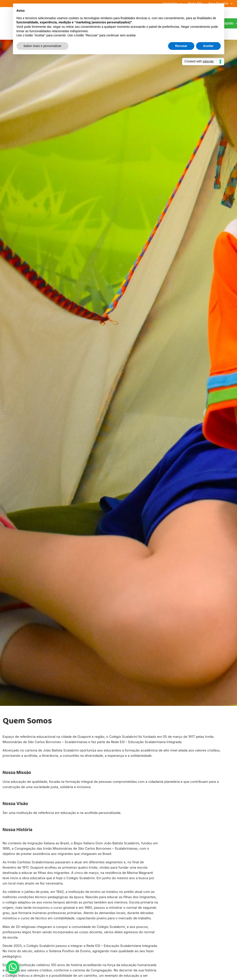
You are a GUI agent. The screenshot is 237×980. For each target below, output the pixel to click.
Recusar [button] (181, 46)
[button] (13, 967)
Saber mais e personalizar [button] (43, 46)
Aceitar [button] (208, 46)
